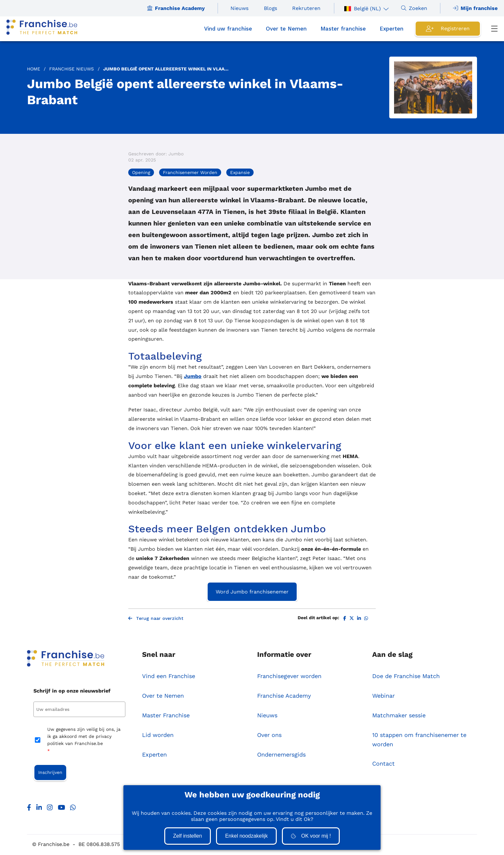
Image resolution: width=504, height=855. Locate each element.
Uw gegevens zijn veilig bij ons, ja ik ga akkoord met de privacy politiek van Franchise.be (84, 741)
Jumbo (193, 376)
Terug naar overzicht (156, 619)
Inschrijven (50, 773)
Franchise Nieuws (72, 69)
